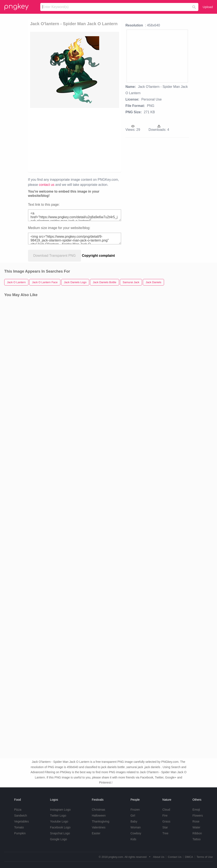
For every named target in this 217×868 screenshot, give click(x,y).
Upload (208, 7)
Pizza (18, 810)
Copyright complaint (99, 256)
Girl (133, 816)
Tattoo (196, 839)
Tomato (19, 827)
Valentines (99, 827)
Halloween (99, 816)
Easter (96, 833)
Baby (134, 821)
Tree (165, 833)
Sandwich (21, 816)
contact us (47, 185)
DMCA (189, 857)
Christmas (98, 810)
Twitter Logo (58, 816)
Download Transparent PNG (54, 256)
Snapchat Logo (60, 833)
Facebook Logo (60, 827)
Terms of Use (205, 857)
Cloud (166, 810)
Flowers (198, 816)
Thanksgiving (101, 821)
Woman (136, 827)
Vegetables (22, 821)
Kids (133, 839)
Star (165, 827)
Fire (165, 816)
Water (196, 827)
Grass (166, 821)
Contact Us (175, 857)
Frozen (135, 810)
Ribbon (197, 833)
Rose (196, 821)
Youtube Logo (59, 821)
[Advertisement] (95, 140)
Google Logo (58, 839)
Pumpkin (20, 833)
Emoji (196, 810)
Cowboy (136, 833)
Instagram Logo (60, 810)
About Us (159, 857)
